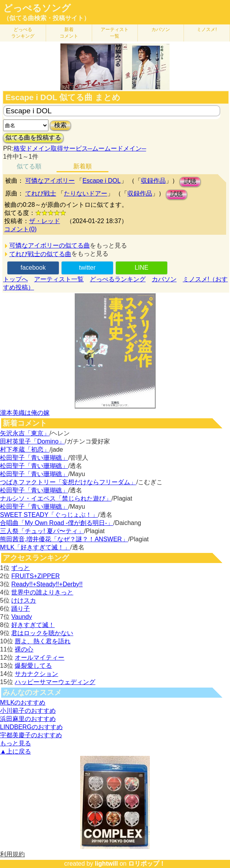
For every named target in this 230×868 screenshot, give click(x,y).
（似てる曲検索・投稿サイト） (46, 18)
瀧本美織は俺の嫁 (25, 413)
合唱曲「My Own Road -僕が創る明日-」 (57, 523)
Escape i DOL (102, 181)
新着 (69, 33)
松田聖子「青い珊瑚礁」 (34, 458)
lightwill (106, 864)
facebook (33, 268)
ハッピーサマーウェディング (55, 682)
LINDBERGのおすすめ (31, 727)
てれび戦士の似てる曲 (40, 254)
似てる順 (29, 166)
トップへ (15, 279)
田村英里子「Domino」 (32, 441)
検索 (60, 125)
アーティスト (115, 33)
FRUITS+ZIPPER (35, 576)
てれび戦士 (41, 193)
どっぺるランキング (118, 279)
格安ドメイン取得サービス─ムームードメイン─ (80, 148)
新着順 (82, 166)
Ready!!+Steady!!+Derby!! (47, 584)
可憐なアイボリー (50, 181)
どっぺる (23, 33)
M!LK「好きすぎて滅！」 (35, 547)
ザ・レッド (45, 221)
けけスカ (24, 600)
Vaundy (21, 617)
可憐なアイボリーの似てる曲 (50, 245)
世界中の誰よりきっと (42, 592)
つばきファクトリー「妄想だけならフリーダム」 (68, 482)
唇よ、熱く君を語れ (43, 641)
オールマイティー (39, 657)
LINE (142, 268)
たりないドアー (86, 193)
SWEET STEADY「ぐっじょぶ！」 (49, 515)
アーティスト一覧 (59, 279)
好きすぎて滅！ (33, 625)
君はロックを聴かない (42, 633)
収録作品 (153, 181)
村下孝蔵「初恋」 (25, 450)
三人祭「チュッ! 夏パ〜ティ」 (42, 531)
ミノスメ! (207, 29)
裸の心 (24, 649)
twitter (87, 268)
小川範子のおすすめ (28, 711)
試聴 (190, 181)
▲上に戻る (15, 751)
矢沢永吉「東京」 (25, 433)
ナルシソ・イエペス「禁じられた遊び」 (56, 498)
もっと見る (15, 743)
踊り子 (21, 609)
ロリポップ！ (147, 864)
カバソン (161, 29)
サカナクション (36, 674)
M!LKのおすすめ (23, 703)
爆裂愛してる (33, 666)
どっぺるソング (37, 8)
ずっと (21, 568)
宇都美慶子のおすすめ (31, 735)
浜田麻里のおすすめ (28, 719)
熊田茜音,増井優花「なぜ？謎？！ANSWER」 (64, 539)
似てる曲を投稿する (33, 138)
